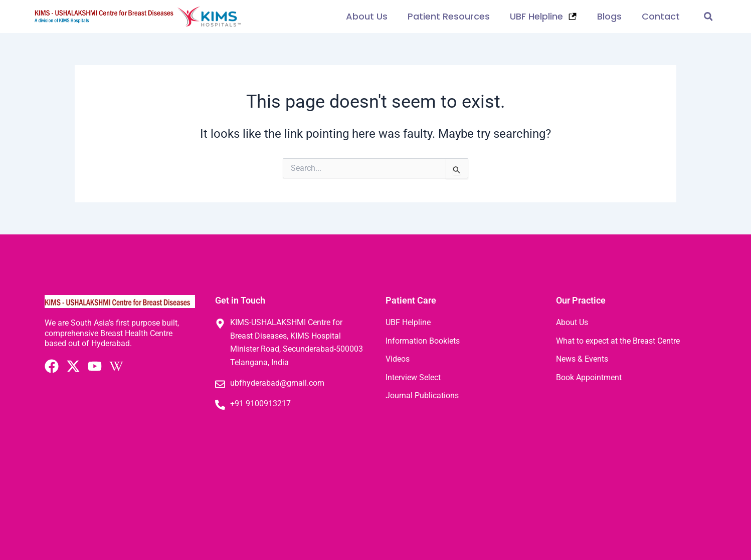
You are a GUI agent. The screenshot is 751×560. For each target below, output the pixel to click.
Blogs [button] (609, 16)
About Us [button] (367, 16)
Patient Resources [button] (449, 16)
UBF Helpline (543, 16)
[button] (708, 17)
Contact (661, 16)
